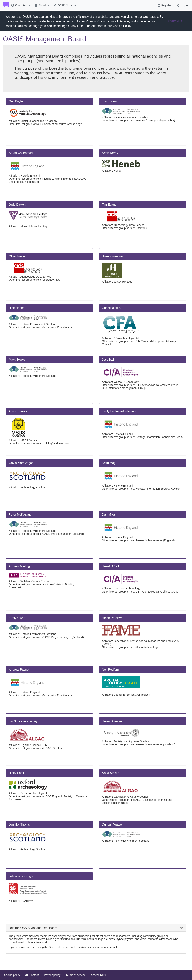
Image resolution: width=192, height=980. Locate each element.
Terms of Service (118, 21)
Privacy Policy (95, 21)
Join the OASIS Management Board (33, 928)
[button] (133, 26)
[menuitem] (20, 5)
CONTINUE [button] (175, 21)
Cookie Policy (122, 26)
